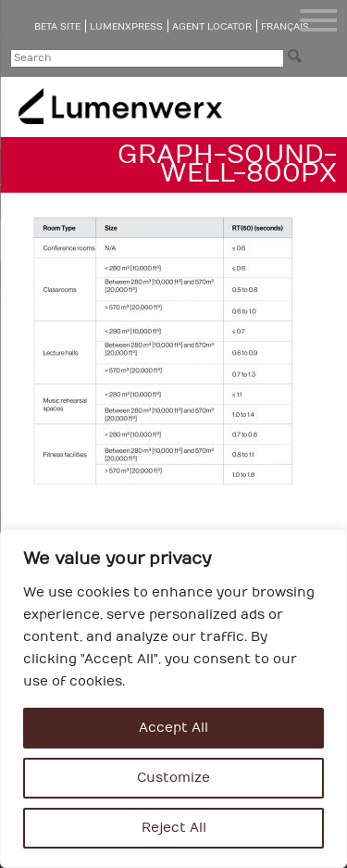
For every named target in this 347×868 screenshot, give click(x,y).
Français (285, 27)
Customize (173, 778)
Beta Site (57, 27)
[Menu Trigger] (318, 20)
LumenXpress (126, 27)
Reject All (174, 828)
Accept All (173, 728)
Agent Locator (212, 27)
